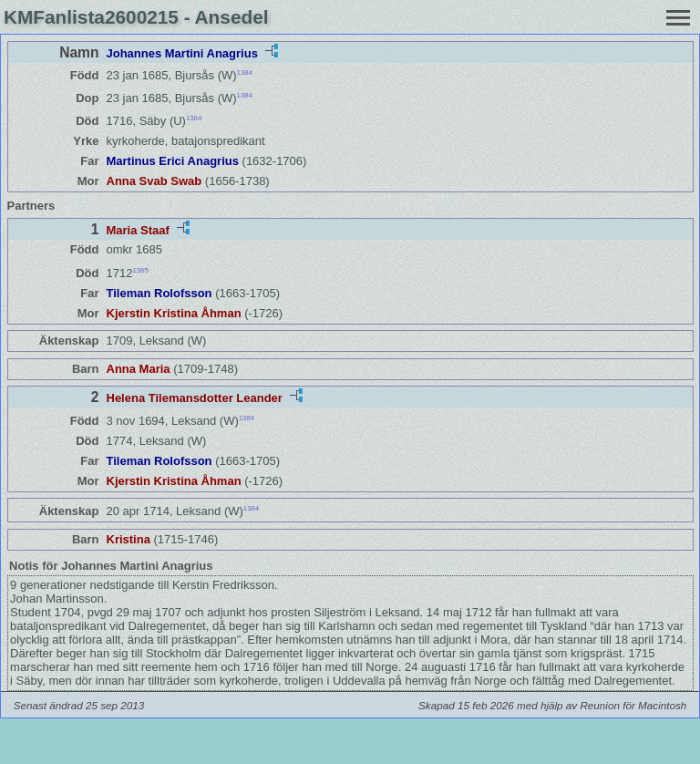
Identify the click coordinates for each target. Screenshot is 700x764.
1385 (140, 269)
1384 (245, 72)
